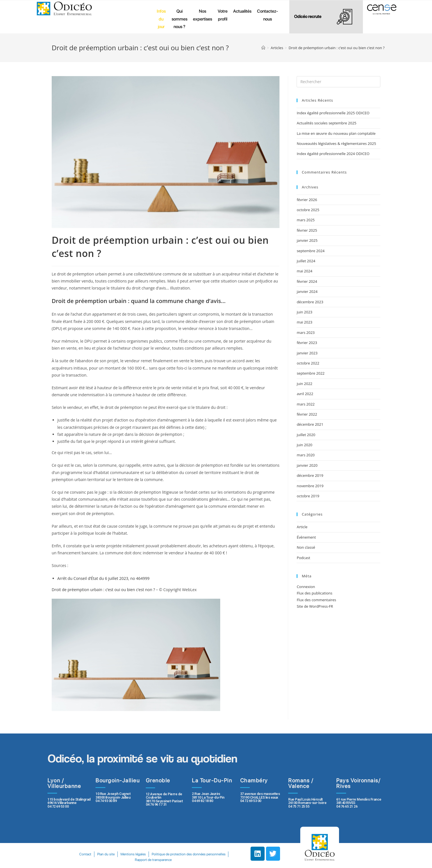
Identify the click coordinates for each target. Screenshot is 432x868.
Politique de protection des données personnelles (131, 860)
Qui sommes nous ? (179, 19)
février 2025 (307, 230)
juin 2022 (304, 384)
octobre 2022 (308, 363)
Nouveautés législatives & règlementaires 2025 (336, 143)
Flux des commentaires (316, 600)
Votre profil (223, 15)
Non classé (306, 547)
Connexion (306, 587)
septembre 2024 (311, 251)
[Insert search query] (338, 82)
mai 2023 (304, 322)
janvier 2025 (307, 240)
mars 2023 (306, 332)
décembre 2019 (310, 475)
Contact (124, 854)
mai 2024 (304, 271)
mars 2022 (306, 404)
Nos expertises (203, 15)
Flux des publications (314, 593)
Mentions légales (174, 854)
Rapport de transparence (194, 860)
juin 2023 (304, 312)
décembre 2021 (310, 424)
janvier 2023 (307, 353)
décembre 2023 (310, 302)
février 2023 (307, 343)
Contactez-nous (268, 15)
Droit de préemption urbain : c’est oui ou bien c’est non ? (103, 590)
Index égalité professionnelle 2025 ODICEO (333, 113)
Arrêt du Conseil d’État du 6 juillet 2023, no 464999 (103, 578)
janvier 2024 (307, 291)
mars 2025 (306, 220)
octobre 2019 (308, 496)
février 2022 (307, 414)
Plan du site (146, 854)
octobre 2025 (308, 210)
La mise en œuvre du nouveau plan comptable (336, 133)
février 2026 (307, 200)
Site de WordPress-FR (315, 606)
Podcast (303, 558)
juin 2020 (304, 445)
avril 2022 (305, 394)
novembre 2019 (310, 486)
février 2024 (307, 281)
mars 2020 (306, 455)
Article (302, 527)
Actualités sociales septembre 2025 (327, 123)
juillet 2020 (306, 435)
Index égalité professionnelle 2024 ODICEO (333, 154)
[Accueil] (263, 48)
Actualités (242, 11)
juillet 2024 (306, 261)
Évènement (306, 537)
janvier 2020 (307, 465)
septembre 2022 (311, 373)
